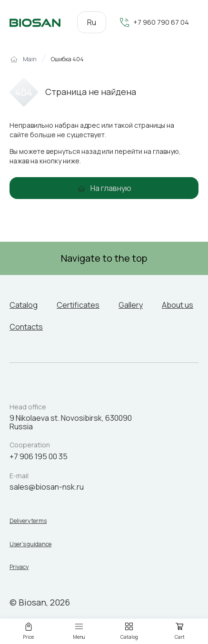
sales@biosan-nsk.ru (47, 487)
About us (178, 305)
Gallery (131, 305)
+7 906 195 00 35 (39, 456)
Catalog (24, 305)
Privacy (19, 567)
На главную (111, 188)
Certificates (78, 305)
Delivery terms (28, 521)
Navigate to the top (104, 258)
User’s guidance (30, 544)
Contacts (26, 327)
